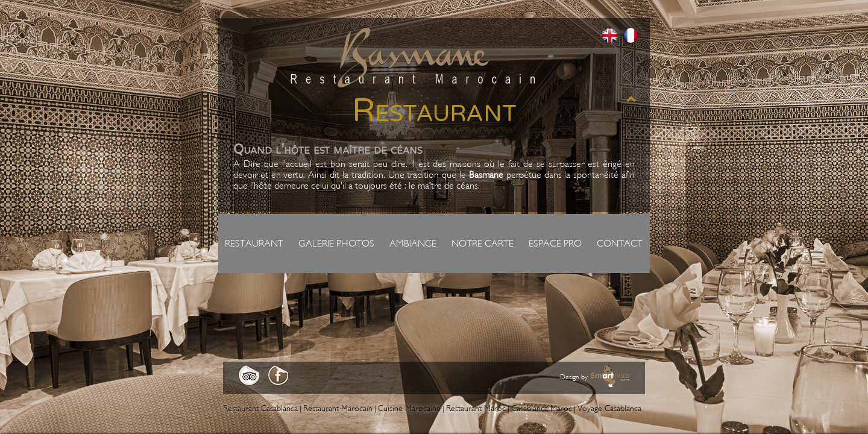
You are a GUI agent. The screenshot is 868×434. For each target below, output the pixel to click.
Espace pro (555, 244)
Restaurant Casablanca (260, 408)
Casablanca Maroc (542, 408)
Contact (620, 244)
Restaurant (254, 244)
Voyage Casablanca (609, 408)
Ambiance (413, 244)
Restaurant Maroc (476, 408)
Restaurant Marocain (338, 408)
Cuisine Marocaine (409, 408)
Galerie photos (336, 244)
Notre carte (483, 244)
